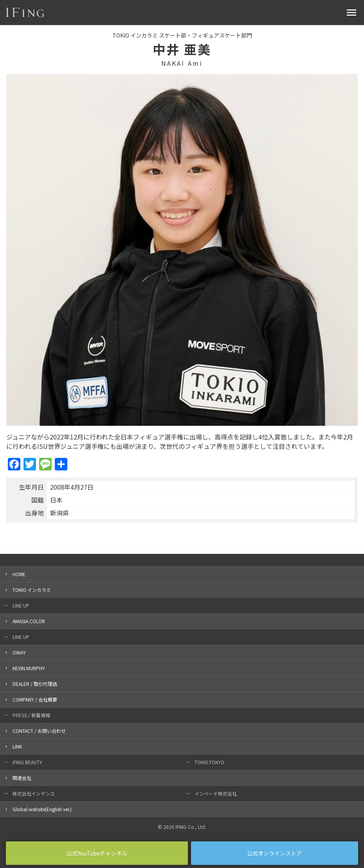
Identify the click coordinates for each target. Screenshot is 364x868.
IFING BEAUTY (27, 762)
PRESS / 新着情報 (31, 715)
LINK (17, 746)
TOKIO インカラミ (32, 590)
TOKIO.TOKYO (209, 762)
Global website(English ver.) (42, 809)
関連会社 (22, 778)
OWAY (19, 652)
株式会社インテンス (34, 793)
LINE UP (21, 605)
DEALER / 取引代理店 (35, 684)
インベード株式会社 (216, 793)
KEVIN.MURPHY (29, 668)
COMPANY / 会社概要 (35, 699)
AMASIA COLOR (29, 621)
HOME (19, 574)
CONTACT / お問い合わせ (39, 731)
